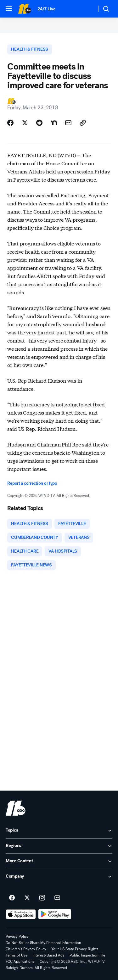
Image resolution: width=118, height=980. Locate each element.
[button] (9, 8)
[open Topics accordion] (59, 831)
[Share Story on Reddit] (39, 123)
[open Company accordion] (59, 877)
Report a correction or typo (32, 483)
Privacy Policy (17, 936)
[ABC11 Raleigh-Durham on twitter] (27, 898)
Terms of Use (17, 955)
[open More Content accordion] (59, 861)
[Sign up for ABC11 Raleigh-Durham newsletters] (57, 898)
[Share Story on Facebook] (10, 123)
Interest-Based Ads (48, 955)
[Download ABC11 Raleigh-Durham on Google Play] (55, 914)
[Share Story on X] (25, 123)
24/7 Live (46, 9)
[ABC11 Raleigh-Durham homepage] (25, 9)
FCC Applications (20, 962)
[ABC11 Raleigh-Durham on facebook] (12, 898)
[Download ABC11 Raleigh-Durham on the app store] (21, 914)
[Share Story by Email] (68, 123)
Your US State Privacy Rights (75, 949)
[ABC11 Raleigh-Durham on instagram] (42, 898)
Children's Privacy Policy (26, 949)
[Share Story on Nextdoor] (54, 123)
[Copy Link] (83, 123)
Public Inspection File (87, 955)
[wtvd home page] (16, 808)
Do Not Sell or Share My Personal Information (43, 943)
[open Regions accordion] (59, 846)
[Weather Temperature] (87, 9)
